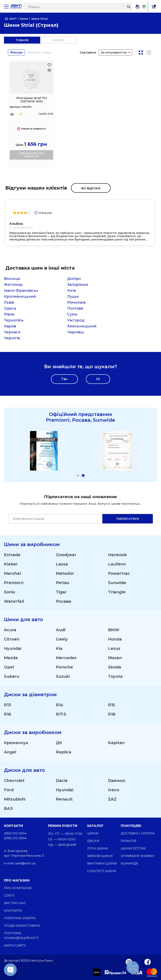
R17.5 (61, 714)
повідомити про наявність (31, 155)
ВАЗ (8, 808)
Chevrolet (14, 781)
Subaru (12, 676)
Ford (9, 790)
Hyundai (13, 648)
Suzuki (63, 676)
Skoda (115, 667)
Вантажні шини (102, 863)
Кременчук (16, 743)
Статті (9, 896)
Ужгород (76, 320)
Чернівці (75, 332)
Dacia (62, 781)
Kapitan (116, 743)
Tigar (61, 592)
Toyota (115, 676)
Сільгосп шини (102, 871)
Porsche (64, 667)
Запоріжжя (78, 285)
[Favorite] (144, 7)
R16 (8, 714)
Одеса (10, 308)
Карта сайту (15, 945)
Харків (10, 326)
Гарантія (128, 841)
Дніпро (74, 279)
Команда (129, 863)
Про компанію (18, 888)
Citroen (12, 639)
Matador (65, 573)
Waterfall (14, 601)
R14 (60, 705)
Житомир (13, 285)
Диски (93, 841)
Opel (9, 667)
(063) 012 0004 (15, 833)
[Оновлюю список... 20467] (49, 70)
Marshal (12, 573)
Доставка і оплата (138, 833)
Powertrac (119, 573)
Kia (59, 648)
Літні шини (98, 848)
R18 (112, 714)
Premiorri (14, 583)
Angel (10, 752)
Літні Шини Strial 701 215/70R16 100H (32, 100)
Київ (71, 291)
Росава (63, 601)
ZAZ (112, 799)
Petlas (63, 583)
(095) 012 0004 (15, 838)
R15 (111, 705)
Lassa (62, 564)
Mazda (11, 658)
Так (64, 379)
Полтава (75, 308)
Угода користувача (22, 926)
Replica (64, 752)
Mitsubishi (15, 799)
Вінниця (12, 279)
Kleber (11, 564)
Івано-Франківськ (21, 291)
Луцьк (73, 296)
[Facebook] (148, 962)
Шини (93, 833)
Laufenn (117, 564)
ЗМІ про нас (15, 903)
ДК (59, 743)
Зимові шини (100, 856)
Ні (98, 379)
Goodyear (66, 555)
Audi (61, 630)
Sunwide (117, 583)
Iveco (114, 790)
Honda (115, 639)
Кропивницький (20, 296)
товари (22, 40)
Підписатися (128, 519)
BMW (114, 630)
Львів (9, 302)
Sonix (10, 592)
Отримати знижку (138, 856)
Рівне (9, 314)
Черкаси (12, 332)
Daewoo (117, 781)
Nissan (115, 658)
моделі (58, 40)
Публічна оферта (20, 918)
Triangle (117, 592)
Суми (72, 314)
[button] (78, 475)
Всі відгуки (91, 188)
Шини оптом (133, 848)
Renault (64, 799)
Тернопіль (14, 320)
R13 (7, 705)
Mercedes (66, 658)
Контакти (13, 911)
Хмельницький (82, 326)
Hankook (117, 555)
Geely (62, 639)
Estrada (12, 555)
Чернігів (12, 338)
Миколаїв (76, 302)
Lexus (114, 648)
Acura (10, 630)
